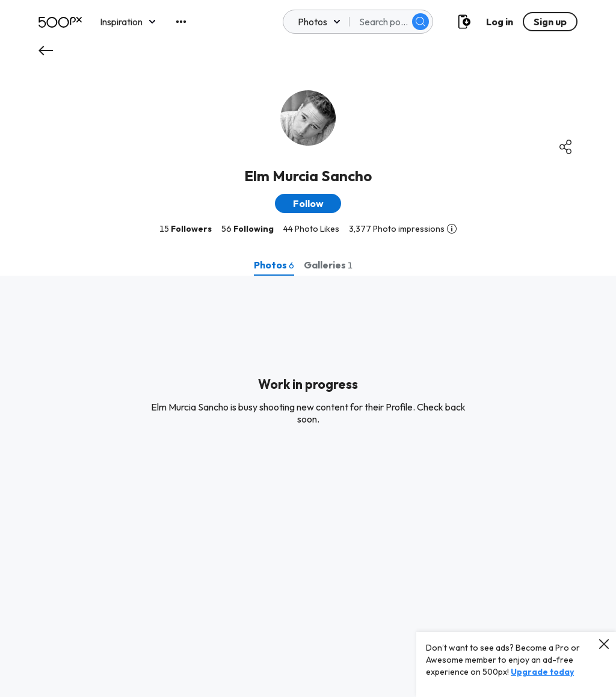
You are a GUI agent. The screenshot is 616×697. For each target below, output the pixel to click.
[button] (308, 203)
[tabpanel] (308, 486)
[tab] (274, 265)
